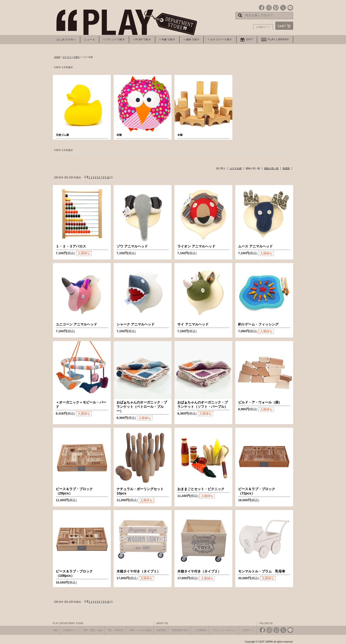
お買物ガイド (263, 27)
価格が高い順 (271, 168)
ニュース (90, 39)
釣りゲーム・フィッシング (258, 324)
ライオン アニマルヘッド (196, 246)
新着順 (286, 168)
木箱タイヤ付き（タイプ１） (138, 571)
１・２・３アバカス (71, 246)
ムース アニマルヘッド (255, 246)
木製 (180, 135)
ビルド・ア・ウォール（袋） (260, 402)
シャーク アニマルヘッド (136, 324)
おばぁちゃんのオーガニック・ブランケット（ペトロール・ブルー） (142, 407)
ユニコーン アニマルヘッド (76, 324)
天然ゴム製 (62, 135)
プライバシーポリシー (225, 630)
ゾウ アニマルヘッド (132, 246)
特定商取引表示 (180, 630)
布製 (119, 135)
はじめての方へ (66, 39)
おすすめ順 (236, 168)
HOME (57, 57)
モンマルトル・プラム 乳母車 (262, 571)
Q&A (55, 630)
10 (108, 178)
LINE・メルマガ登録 (140, 630)
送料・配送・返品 (93, 630)
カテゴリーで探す (71, 57)
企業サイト (249, 630)
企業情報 (161, 630)
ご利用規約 (201, 630)
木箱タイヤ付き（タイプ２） (199, 571)
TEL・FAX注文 (116, 630)
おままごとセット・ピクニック (201, 489)
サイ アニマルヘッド (193, 324)
